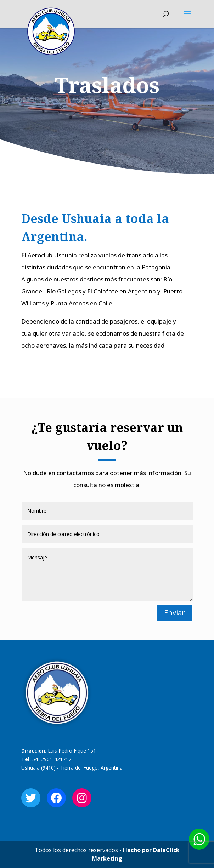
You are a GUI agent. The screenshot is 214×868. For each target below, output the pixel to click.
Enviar (174, 613)
